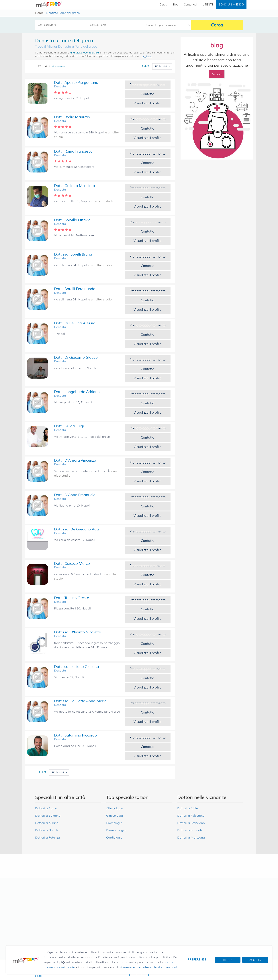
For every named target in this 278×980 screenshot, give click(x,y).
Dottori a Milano (47, 823)
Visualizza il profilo (147, 103)
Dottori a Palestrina (191, 816)
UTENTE (208, 5)
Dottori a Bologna (48, 816)
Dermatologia (116, 830)
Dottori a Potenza (47, 838)
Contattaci (190, 5)
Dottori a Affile (187, 808)
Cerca (163, 5)
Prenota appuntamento (148, 85)
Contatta (148, 94)
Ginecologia (114, 816)
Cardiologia (114, 838)
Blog (175, 5)
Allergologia (115, 808)
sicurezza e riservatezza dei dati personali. (149, 967)
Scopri (217, 74)
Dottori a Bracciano (191, 823)
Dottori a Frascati (190, 830)
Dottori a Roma (46, 808)
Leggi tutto (147, 56)
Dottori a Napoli (46, 830)
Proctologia (114, 823)
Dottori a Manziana (191, 838)
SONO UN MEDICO (231, 5)
